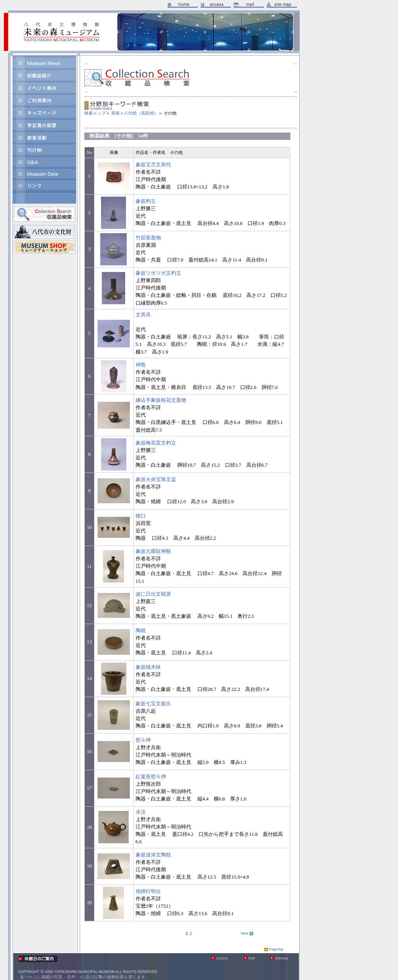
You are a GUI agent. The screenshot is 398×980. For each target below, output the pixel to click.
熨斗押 (143, 740)
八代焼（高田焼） (141, 113)
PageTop (276, 949)
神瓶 (141, 365)
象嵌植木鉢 (148, 667)
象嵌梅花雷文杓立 (156, 443)
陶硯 (141, 631)
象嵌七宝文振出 (153, 704)
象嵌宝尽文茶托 (153, 165)
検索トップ (95, 113)
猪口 (141, 516)
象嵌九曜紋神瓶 (153, 551)
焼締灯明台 (148, 891)
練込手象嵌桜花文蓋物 (161, 400)
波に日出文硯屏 (153, 594)
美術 (115, 113)
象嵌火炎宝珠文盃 (156, 480)
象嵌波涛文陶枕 (153, 855)
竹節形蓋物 (148, 238)
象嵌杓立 (146, 201)
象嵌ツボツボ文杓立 (158, 273)
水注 (141, 812)
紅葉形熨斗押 (151, 777)
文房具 (143, 315)
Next (244, 933)
